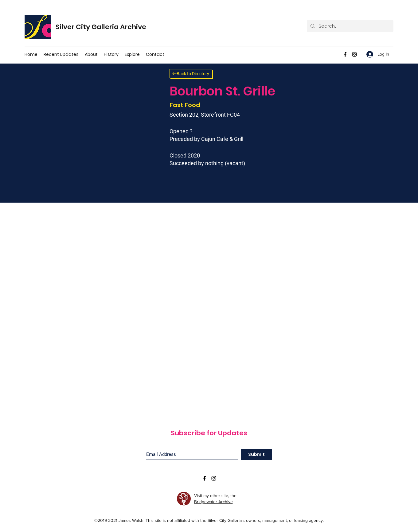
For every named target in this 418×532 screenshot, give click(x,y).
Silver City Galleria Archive (101, 27)
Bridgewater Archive (213, 502)
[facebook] (345, 54)
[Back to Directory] (191, 74)
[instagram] (354, 54)
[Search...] (350, 26)
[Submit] (256, 454)
